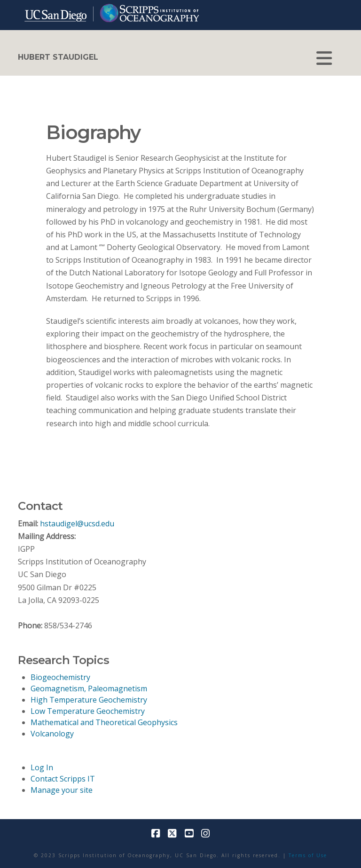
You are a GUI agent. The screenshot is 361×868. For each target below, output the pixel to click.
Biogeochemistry (60, 677)
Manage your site (62, 790)
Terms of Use (308, 855)
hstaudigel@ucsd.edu (77, 524)
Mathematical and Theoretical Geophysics (104, 722)
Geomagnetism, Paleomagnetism (89, 688)
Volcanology (52, 734)
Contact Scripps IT (63, 779)
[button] (324, 58)
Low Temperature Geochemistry (88, 711)
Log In (42, 767)
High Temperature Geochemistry (89, 700)
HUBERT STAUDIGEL (58, 57)
